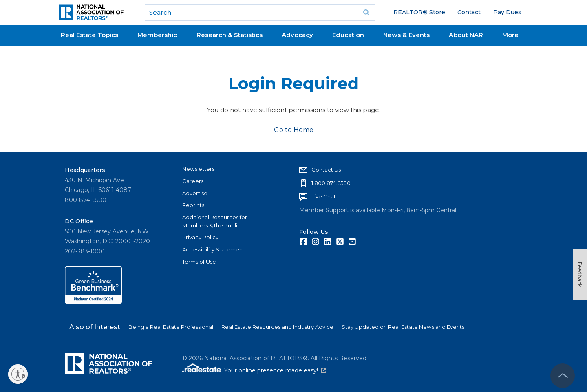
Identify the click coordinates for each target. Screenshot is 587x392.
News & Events (406, 35)
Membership (157, 35)
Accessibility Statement (213, 249)
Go (366, 13)
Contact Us (326, 170)
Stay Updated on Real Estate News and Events (403, 327)
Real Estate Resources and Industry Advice (277, 327)
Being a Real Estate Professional (171, 327)
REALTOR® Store (419, 12)
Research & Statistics (230, 35)
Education (348, 35)
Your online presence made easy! (275, 370)
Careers (193, 181)
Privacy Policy (200, 237)
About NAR (466, 35)
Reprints (193, 205)
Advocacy (297, 35)
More (510, 35)
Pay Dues (507, 12)
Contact (469, 12)
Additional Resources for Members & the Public (215, 221)
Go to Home (294, 130)
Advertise (195, 193)
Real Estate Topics (89, 35)
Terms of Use (199, 262)
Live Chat (324, 196)
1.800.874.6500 (331, 183)
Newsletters (198, 169)
